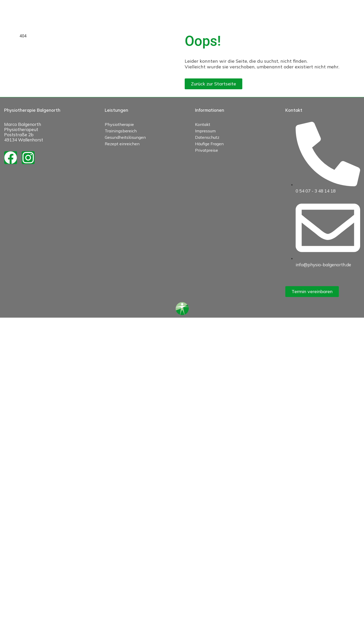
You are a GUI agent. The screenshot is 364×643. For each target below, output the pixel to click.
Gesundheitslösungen (125, 137)
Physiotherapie (119, 124)
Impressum (205, 131)
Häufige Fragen (209, 144)
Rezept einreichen (122, 144)
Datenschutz (207, 137)
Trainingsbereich (121, 131)
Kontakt (203, 124)
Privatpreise (207, 150)
